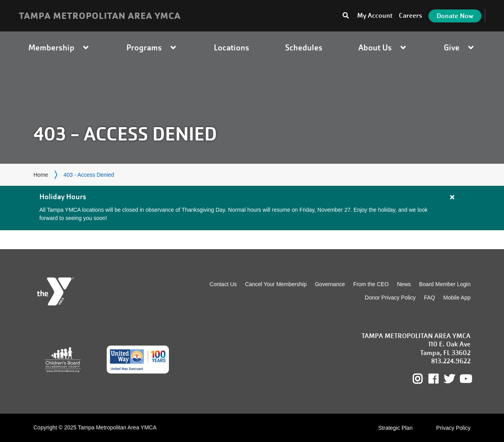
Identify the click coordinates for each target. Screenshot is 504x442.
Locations (232, 47)
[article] (252, 208)
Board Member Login (445, 284)
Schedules (304, 47)
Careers (410, 16)
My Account (375, 16)
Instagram (423, 379)
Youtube (465, 379)
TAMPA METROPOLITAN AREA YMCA (100, 16)
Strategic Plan (396, 428)
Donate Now (455, 16)
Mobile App (457, 298)
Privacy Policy (453, 428)
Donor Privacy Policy (390, 298)
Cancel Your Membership (276, 284)
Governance (330, 284)
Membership (59, 47)
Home (41, 175)
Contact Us (223, 284)
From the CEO (371, 284)
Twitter (449, 379)
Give (460, 47)
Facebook (439, 379)
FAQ (430, 298)
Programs (152, 47)
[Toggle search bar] (346, 16)
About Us (383, 47)
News (404, 284)
